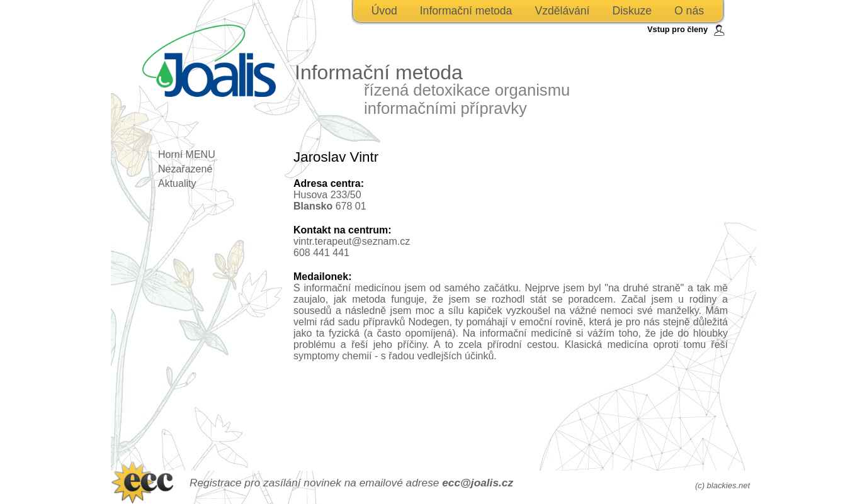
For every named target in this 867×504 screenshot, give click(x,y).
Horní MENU (187, 154)
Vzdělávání (562, 11)
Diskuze (632, 11)
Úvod (384, 11)
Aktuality (177, 183)
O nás (689, 11)
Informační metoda (466, 11)
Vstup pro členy (677, 29)
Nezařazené (185, 169)
